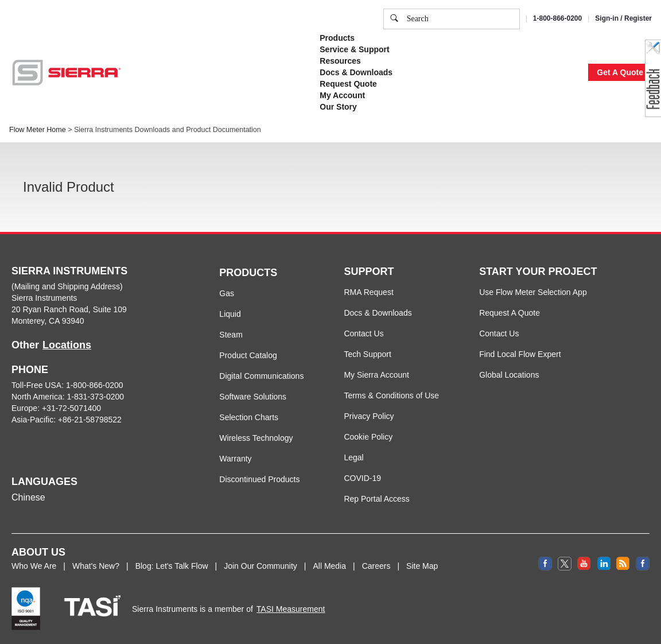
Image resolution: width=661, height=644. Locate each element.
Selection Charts (249, 417)
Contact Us (363, 333)
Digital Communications (261, 376)
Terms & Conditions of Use (391, 395)
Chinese (28, 497)
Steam (231, 335)
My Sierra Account (376, 375)
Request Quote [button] (348, 84)
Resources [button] (340, 61)
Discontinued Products (259, 479)
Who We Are (34, 566)
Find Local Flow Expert (520, 354)
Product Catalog (248, 355)
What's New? (96, 566)
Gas (227, 293)
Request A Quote (510, 313)
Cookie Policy (368, 437)
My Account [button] (342, 95)
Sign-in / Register (623, 18)
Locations (67, 345)
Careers (376, 566)
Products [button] (337, 38)
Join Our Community (260, 566)
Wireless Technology (256, 438)
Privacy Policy (369, 416)
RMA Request (368, 292)
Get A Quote (620, 72)
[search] (394, 19)
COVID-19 (362, 478)
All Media (329, 566)
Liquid (230, 314)
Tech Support (368, 354)
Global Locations (509, 375)
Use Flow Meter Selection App (533, 292)
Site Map (422, 566)
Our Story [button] (338, 107)
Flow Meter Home (38, 130)
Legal (353, 457)
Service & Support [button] (354, 49)
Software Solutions (253, 397)
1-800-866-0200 (557, 18)
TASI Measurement (291, 609)
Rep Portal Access (376, 499)
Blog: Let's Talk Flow (172, 566)
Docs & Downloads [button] (356, 72)
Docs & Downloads (378, 313)
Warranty (235, 459)
